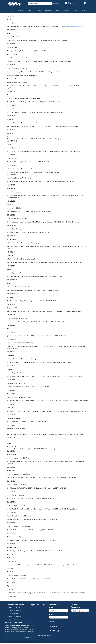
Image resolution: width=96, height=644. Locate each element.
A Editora (12, 608)
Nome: (51, 608)
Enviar (52, 621)
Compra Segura (14, 613)
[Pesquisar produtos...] (40, 3)
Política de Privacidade (15, 611)
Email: (51, 614)
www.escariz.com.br (76, 26)
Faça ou (74, 4)
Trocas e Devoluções (15, 616)
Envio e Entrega (14, 619)
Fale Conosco (20, 608)
